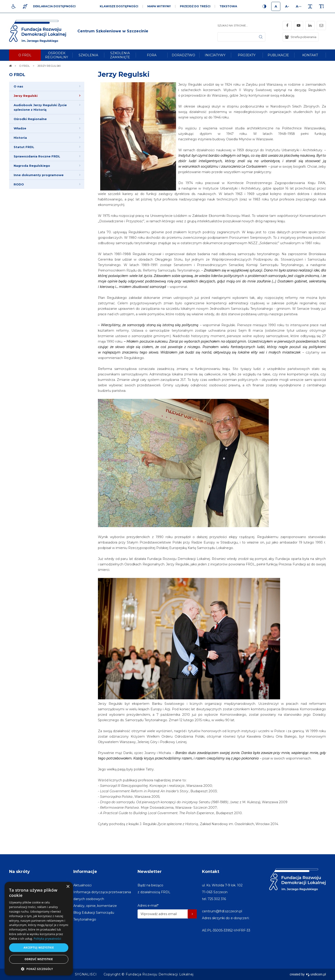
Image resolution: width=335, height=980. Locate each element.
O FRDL (17, 75)
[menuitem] (25, 55)
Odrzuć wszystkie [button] (39, 959)
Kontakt (211, 872)
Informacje (85, 872)
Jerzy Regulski (124, 74)
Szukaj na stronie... (233, 25)
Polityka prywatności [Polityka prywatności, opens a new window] (47, 939)
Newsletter (150, 872)
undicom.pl (316, 974)
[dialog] (39, 929)
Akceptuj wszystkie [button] (39, 948)
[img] (113, 31)
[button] (39, 969)
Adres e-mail (148, 906)
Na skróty (19, 872)
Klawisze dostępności (119, 6)
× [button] (68, 887)
